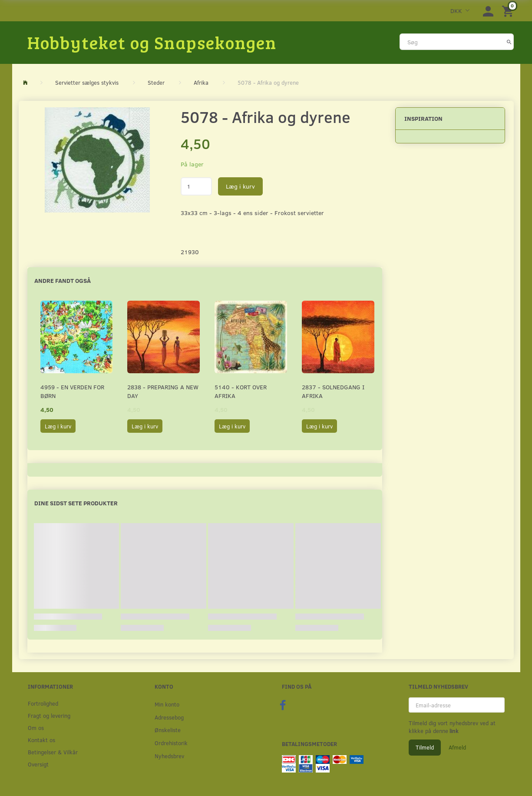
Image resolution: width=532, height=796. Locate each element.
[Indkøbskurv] (509, 11)
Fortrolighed (43, 703)
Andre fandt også (63, 280)
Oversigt (38, 764)
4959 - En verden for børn (72, 391)
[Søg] (509, 42)
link (453, 731)
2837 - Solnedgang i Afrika (333, 391)
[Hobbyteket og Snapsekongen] (152, 42)
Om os (36, 728)
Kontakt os (41, 740)
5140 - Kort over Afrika (241, 391)
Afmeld (457, 747)
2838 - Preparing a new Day (163, 391)
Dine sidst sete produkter (76, 503)
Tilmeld (425, 747)
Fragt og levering (49, 715)
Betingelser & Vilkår (53, 752)
